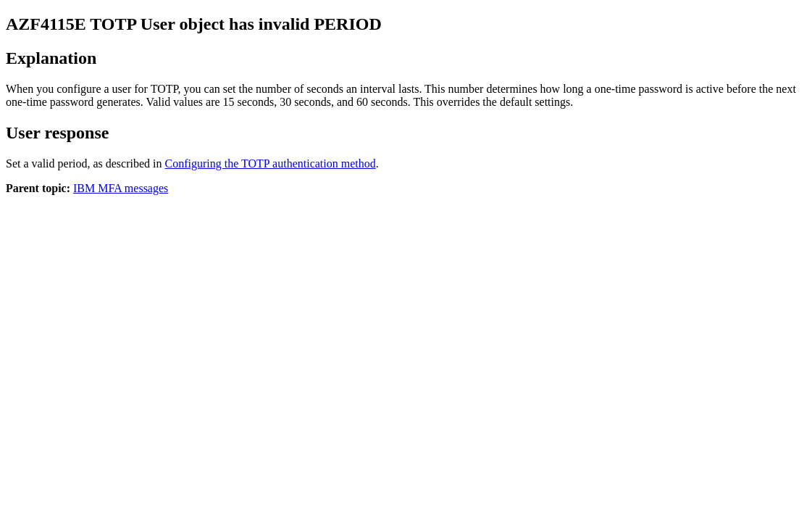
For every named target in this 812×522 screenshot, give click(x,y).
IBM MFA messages (121, 188)
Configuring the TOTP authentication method (271, 163)
